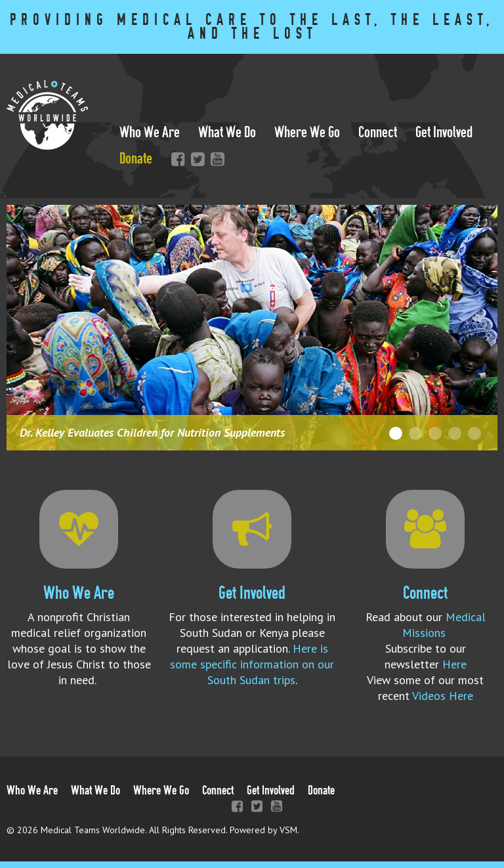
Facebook (175, 159)
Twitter (195, 159)
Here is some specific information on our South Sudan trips (252, 664)
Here (454, 664)
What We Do (227, 132)
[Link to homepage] (47, 145)
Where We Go (307, 132)
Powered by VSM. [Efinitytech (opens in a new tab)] (264, 830)
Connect (378, 132)
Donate (136, 159)
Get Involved (444, 132)
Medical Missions (444, 625)
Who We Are (150, 132)
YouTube (215, 159)
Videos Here (443, 696)
